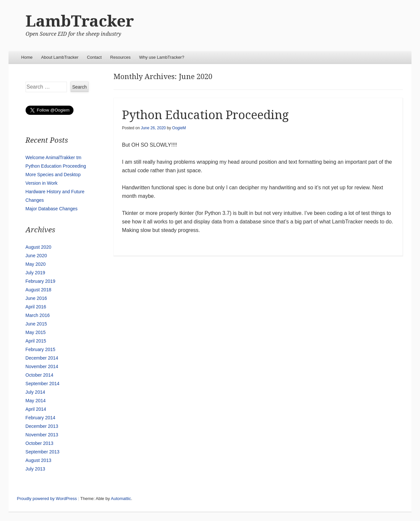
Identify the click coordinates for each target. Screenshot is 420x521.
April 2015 (36, 341)
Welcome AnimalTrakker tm (53, 157)
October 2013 (40, 443)
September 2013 (43, 452)
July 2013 (35, 469)
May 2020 (36, 264)
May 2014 (36, 401)
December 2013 (42, 426)
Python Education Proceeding (205, 115)
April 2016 (36, 307)
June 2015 (36, 324)
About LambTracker (60, 57)
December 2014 (42, 358)
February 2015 (41, 349)
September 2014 (43, 384)
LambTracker (80, 21)
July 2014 (35, 392)
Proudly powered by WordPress (47, 499)
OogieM (179, 128)
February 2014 (41, 418)
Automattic (121, 499)
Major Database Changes (52, 209)
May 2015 (36, 332)
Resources (120, 57)
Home (27, 57)
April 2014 (36, 409)
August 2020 (39, 247)
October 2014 (40, 375)
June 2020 (36, 256)
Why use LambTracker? (162, 57)
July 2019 (35, 273)
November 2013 (42, 435)
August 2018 (39, 290)
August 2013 (39, 460)
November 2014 (42, 366)
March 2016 (38, 315)
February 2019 (41, 281)
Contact (94, 57)
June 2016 (36, 298)
